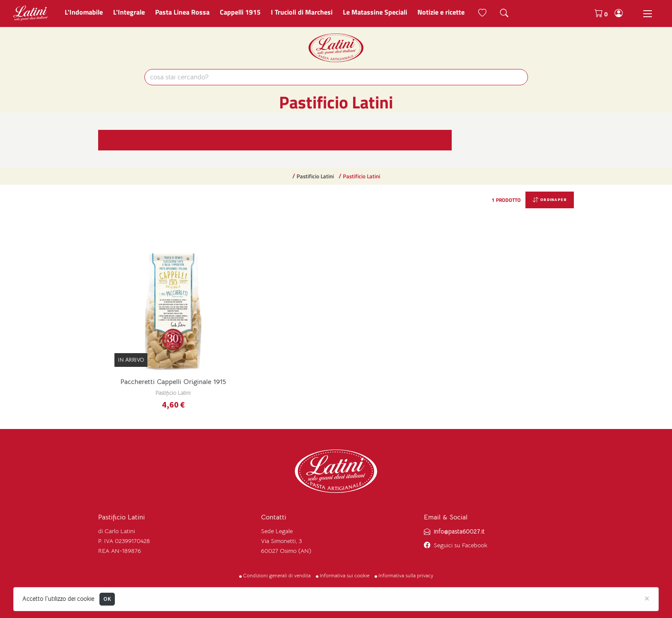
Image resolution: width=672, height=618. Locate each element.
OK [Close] (107, 599)
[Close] (647, 598)
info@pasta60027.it (459, 532)
